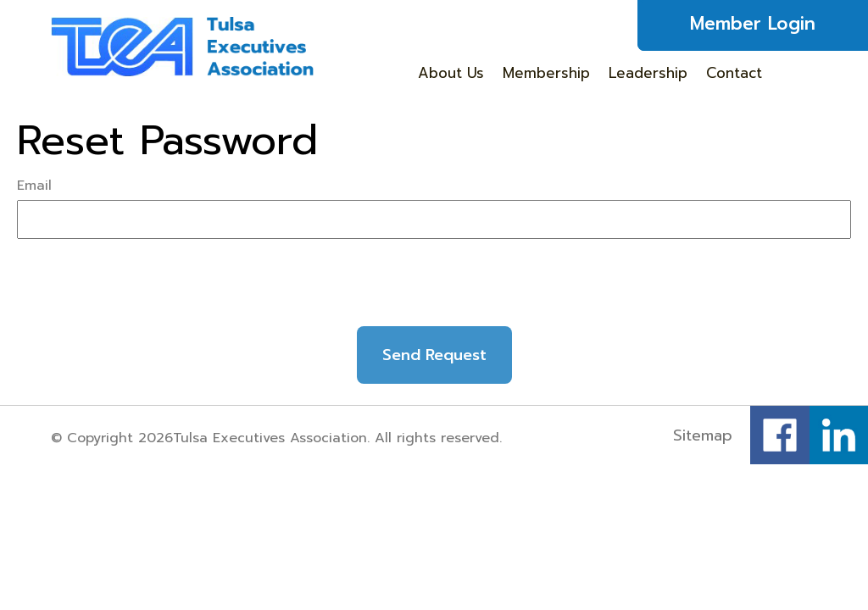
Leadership (648, 73)
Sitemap (703, 435)
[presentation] (434, 289)
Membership (546, 73)
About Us (451, 73)
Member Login (753, 24)
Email (34, 186)
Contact (734, 73)
